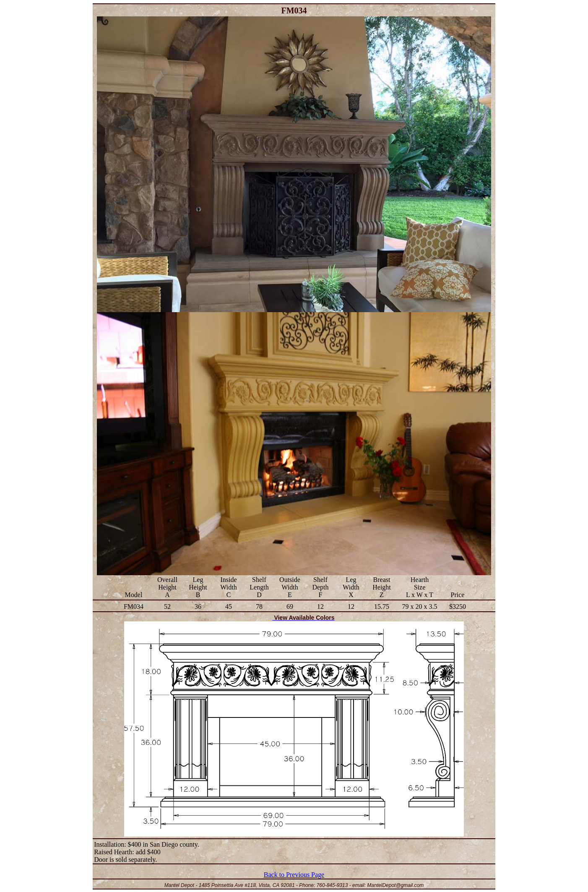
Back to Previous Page (294, 875)
